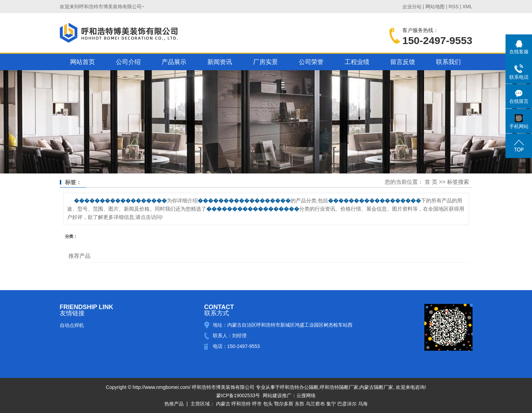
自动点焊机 (72, 325)
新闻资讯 (220, 62)
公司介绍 (128, 62)
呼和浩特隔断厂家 (339, 387)
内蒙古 (223, 404)
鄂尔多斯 (284, 404)
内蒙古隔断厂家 (376, 387)
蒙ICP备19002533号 (238, 395)
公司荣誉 (311, 62)
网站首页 (83, 62)
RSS (453, 7)
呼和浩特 (241, 404)
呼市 (257, 404)
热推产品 (174, 404)
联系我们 (448, 62)
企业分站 (412, 7)
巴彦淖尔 (347, 404)
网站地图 (435, 7)
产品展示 (174, 62)
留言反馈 (403, 62)
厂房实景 (265, 62)
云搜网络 (306, 395)
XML (468, 7)
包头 (268, 404)
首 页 (431, 182)
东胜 (300, 404)
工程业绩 (357, 62)
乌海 (363, 404)
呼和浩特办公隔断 (299, 387)
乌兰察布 (315, 404)
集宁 (331, 404)
